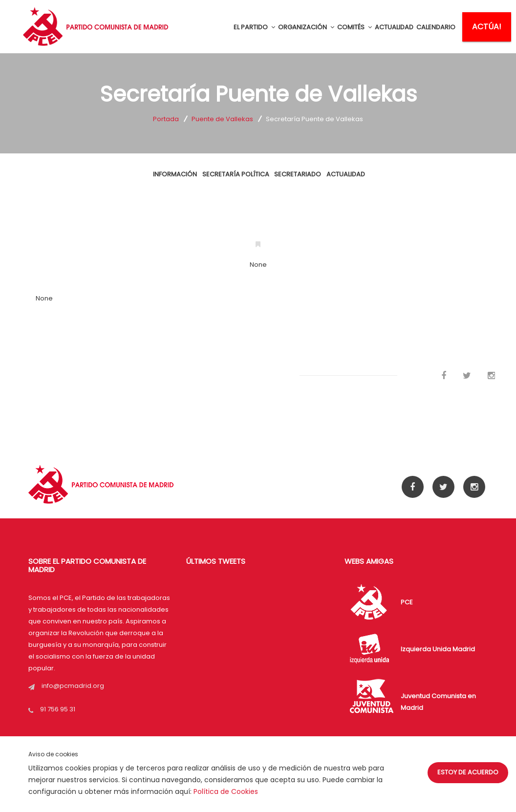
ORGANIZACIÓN (306, 27)
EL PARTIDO (254, 27)
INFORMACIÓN (179, 181)
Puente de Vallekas (222, 119)
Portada (166, 119)
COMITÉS (355, 27)
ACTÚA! (487, 27)
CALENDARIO (436, 27)
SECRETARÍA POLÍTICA (237, 181)
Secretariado (297, 181)
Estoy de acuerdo (468, 772)
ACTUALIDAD (394, 27)
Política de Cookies (226, 791)
